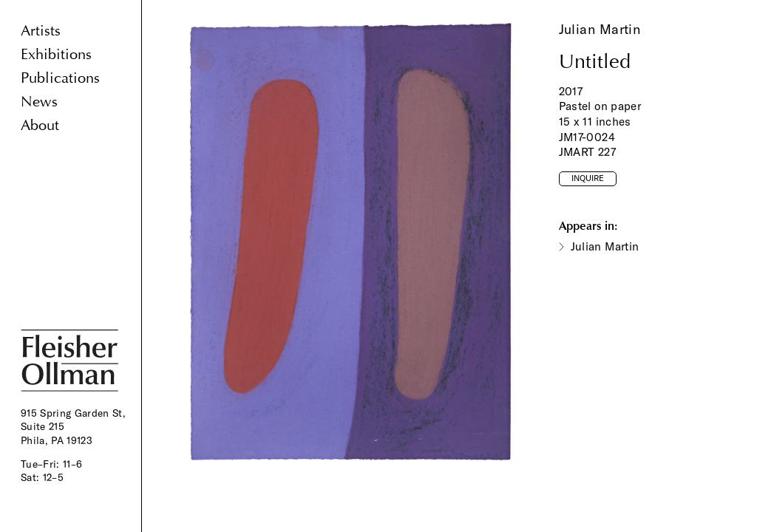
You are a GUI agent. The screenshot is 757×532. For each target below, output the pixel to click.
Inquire (588, 178)
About (40, 125)
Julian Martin (600, 29)
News (39, 102)
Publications (60, 78)
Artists (41, 31)
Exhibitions (56, 54)
